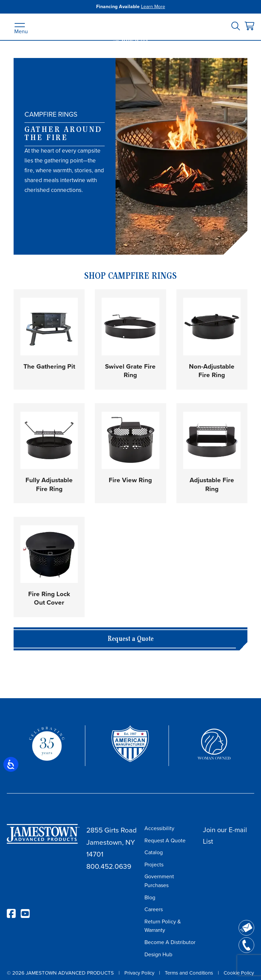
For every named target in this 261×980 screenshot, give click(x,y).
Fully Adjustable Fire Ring (49, 484)
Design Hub (158, 954)
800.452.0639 (109, 866)
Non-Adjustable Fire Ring (212, 371)
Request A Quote (165, 840)
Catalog (154, 852)
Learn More (153, 7)
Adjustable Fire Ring (212, 484)
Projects (154, 865)
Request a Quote (131, 640)
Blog (150, 897)
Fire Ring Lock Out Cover (49, 598)
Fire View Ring (130, 480)
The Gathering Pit (49, 366)
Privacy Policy (139, 973)
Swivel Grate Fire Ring (130, 371)
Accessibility (159, 828)
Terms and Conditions (189, 973)
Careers (154, 909)
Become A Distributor (170, 942)
